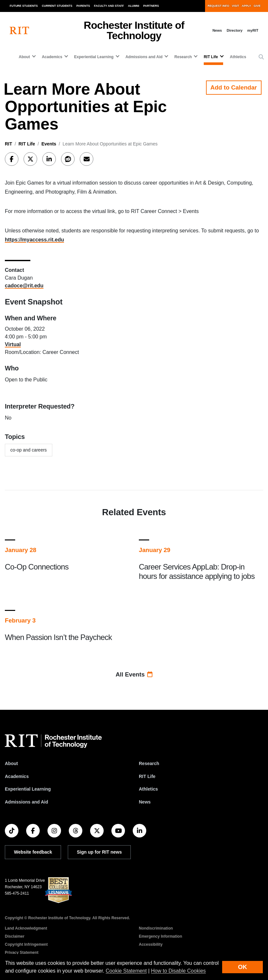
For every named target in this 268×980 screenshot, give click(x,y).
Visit (235, 6)
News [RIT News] (145, 802)
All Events (134, 674)
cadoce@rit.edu (24, 286)
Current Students (57, 6)
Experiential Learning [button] (94, 57)
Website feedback (33, 852)
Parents (83, 6)
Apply (247, 6)
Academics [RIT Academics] (17, 776)
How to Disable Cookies (179, 971)
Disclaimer (15, 936)
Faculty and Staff (109, 6)
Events (49, 144)
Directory (235, 30)
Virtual (13, 344)
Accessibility (151, 944)
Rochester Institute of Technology (134, 30)
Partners (151, 6)
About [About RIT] (11, 763)
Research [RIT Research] (149, 763)
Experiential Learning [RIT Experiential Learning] (28, 789)
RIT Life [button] (211, 57)
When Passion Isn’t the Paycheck (58, 637)
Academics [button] (52, 57)
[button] (261, 57)
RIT (9, 144)
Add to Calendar (234, 87)
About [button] (24, 57)
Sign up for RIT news (99, 852)
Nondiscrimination (156, 928)
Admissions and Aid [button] (144, 57)
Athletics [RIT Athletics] (148, 789)
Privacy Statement (22, 953)
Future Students (24, 6)
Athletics (238, 57)
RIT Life (27, 144)
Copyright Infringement (26, 944)
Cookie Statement (126, 971)
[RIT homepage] (19, 31)
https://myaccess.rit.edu (34, 240)
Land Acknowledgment (26, 928)
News (217, 30)
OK (242, 967)
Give (257, 6)
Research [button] (183, 57)
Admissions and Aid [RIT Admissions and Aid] (26, 802)
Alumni (134, 6)
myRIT (253, 30)
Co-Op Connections (37, 567)
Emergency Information (160, 936)
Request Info (218, 6)
